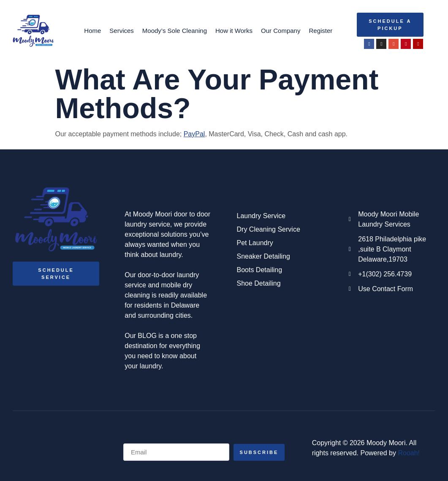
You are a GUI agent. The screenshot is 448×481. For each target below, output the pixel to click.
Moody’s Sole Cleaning (175, 31)
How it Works (234, 31)
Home (92, 31)
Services (122, 31)
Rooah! (409, 453)
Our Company (281, 31)
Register (320, 31)
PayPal (194, 134)
